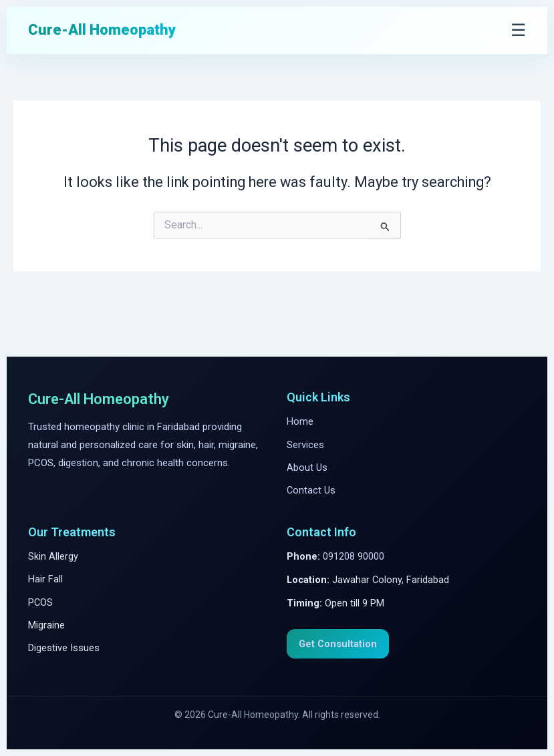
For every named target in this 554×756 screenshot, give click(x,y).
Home (300, 421)
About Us (307, 467)
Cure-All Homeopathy (102, 30)
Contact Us (311, 490)
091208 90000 (354, 556)
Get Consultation (338, 644)
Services (305, 445)
